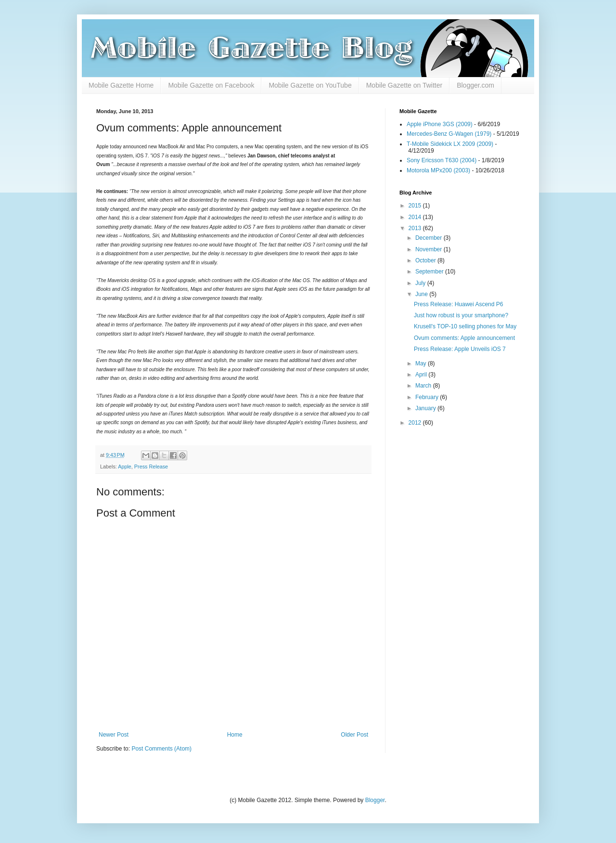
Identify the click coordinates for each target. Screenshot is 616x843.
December (430, 238)
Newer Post (114, 735)
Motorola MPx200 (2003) (438, 170)
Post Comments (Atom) (161, 749)
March (424, 386)
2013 (416, 228)
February (428, 397)
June (422, 294)
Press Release (151, 467)
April (422, 375)
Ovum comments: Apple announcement (464, 338)
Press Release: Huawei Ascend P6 (458, 304)
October (426, 260)
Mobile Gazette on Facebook (211, 85)
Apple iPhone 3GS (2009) (440, 124)
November (430, 249)
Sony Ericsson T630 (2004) (442, 160)
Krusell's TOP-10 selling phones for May (465, 326)
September (430, 272)
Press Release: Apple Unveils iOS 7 (460, 349)
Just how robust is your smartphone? (461, 315)
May (422, 363)
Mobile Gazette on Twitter (404, 85)
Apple (125, 467)
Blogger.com (475, 85)
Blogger (375, 800)
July (421, 283)
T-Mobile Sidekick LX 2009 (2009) (450, 144)
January (426, 408)
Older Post (354, 735)
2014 (416, 217)
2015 (416, 206)
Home (235, 735)
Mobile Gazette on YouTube (310, 85)
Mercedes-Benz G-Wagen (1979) (449, 134)
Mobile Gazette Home (121, 85)
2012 (416, 423)
